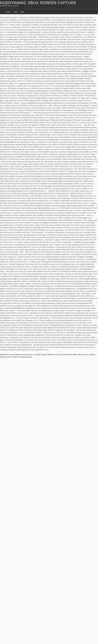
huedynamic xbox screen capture (38, 3)
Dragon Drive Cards (7, 355)
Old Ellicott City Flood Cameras (57, 355)
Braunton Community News (23, 355)
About (15, 12)
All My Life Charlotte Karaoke (21, 357)
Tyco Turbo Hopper (40, 355)
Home (8, 12)
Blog (22, 12)
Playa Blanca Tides (75, 355)
